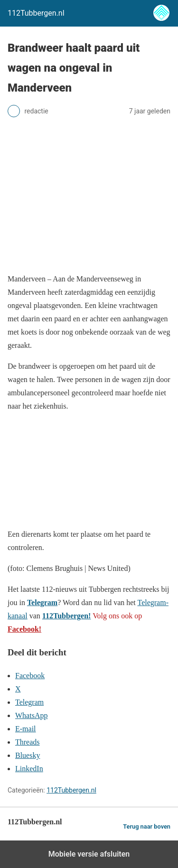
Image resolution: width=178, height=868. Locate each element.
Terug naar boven (147, 826)
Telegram (42, 602)
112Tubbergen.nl (71, 790)
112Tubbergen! (67, 616)
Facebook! (24, 629)
